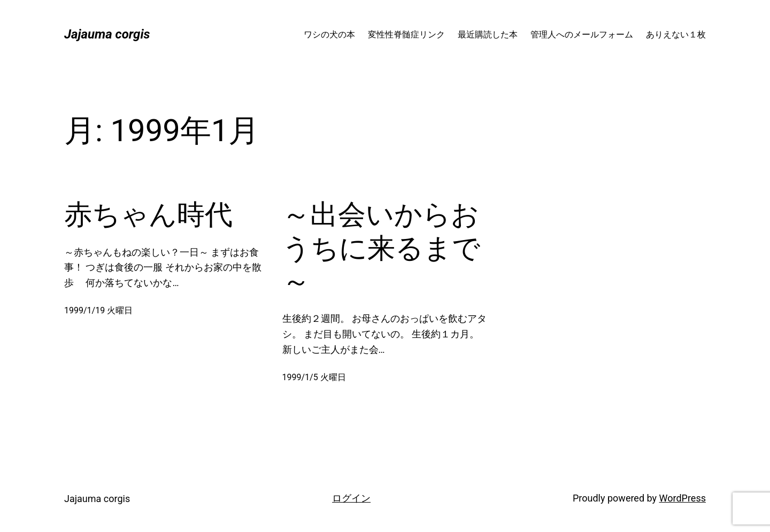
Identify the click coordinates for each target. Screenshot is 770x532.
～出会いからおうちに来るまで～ (381, 248)
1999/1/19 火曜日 (98, 310)
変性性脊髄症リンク (406, 34)
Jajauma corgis (107, 34)
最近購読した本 (488, 34)
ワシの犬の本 (329, 34)
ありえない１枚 (676, 34)
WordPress (683, 498)
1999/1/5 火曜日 (314, 377)
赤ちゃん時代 (148, 215)
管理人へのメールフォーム (582, 34)
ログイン (351, 498)
